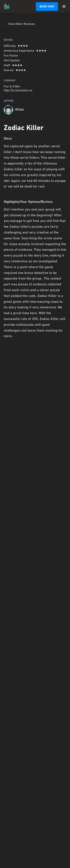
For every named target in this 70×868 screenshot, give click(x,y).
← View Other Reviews (19, 24)
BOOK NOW (47, 7)
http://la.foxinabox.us (18, 90)
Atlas (19, 109)
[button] (64, 7)
